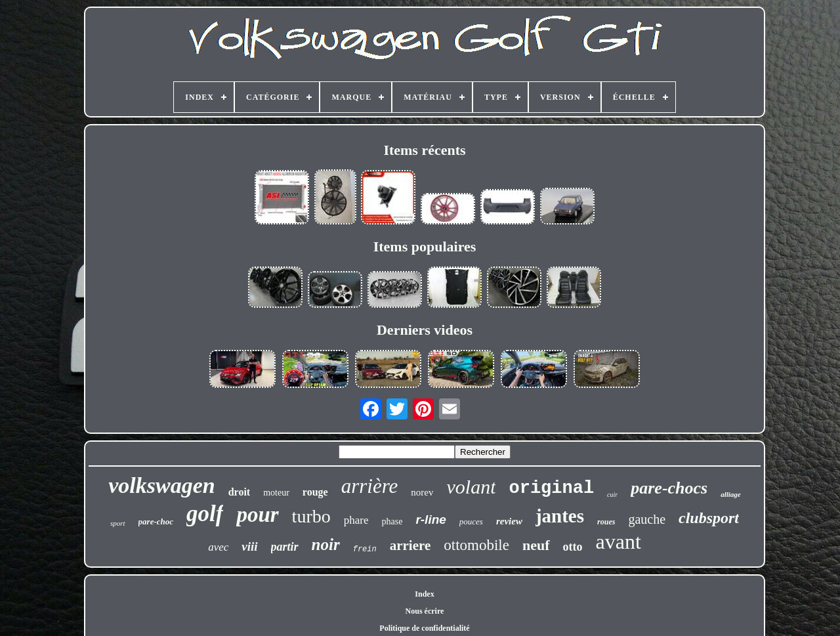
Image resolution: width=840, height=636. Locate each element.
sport (118, 523)
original (551, 488)
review (509, 521)
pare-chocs (669, 488)
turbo (311, 516)
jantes (560, 516)
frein (365, 549)
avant (619, 541)
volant (471, 487)
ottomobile (476, 545)
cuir (612, 495)
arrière (370, 486)
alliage (731, 494)
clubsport (709, 518)
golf (205, 514)
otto (573, 547)
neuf (536, 545)
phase (392, 521)
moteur (276, 493)
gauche (647, 519)
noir (326, 544)
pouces (471, 521)
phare (356, 520)
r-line (430, 519)
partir (285, 547)
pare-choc (156, 521)
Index (424, 594)
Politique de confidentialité (424, 628)
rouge (315, 492)
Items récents (424, 150)
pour (257, 515)
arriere (410, 545)
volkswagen (161, 485)
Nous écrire (425, 611)
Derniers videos (425, 330)
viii (249, 546)
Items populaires (425, 246)
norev (422, 492)
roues (606, 522)
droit (239, 492)
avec (218, 547)
